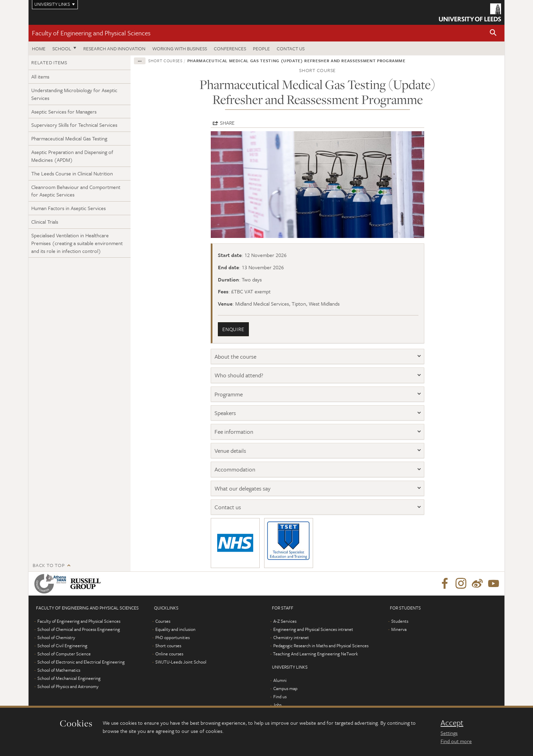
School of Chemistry (56, 637)
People (261, 48)
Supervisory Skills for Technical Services (74, 125)
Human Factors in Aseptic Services (68, 208)
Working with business (180, 48)
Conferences (230, 48)
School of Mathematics (59, 670)
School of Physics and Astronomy (68, 686)
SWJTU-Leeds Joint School (181, 662)
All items (40, 76)
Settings (449, 733)
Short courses (165, 61)
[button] (493, 33)
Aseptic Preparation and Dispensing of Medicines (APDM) (72, 156)
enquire (233, 329)
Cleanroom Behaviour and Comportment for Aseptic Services (76, 191)
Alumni (280, 680)
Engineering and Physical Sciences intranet (313, 629)
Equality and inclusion (175, 629)
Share (227, 123)
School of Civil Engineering (62, 646)
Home (39, 48)
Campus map (285, 688)
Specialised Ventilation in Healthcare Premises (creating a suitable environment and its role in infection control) (77, 243)
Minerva (399, 629)
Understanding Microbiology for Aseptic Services (74, 94)
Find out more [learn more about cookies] (456, 741)
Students (400, 621)
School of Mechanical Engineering (69, 678)
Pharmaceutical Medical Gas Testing (69, 138)
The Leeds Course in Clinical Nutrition (72, 173)
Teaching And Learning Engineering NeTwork (315, 654)
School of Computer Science (64, 654)
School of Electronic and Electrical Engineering (81, 662)
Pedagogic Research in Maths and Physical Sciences (321, 646)
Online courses (169, 654)
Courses (163, 621)
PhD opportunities (173, 637)
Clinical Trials (45, 222)
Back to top (49, 565)
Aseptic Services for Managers (64, 111)
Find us (280, 697)
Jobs (277, 705)
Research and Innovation (114, 48)
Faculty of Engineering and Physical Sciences (91, 33)
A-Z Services (285, 621)
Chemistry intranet (291, 637)
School (62, 48)
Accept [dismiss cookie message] (452, 723)
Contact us (291, 48)
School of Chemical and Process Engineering (79, 629)
